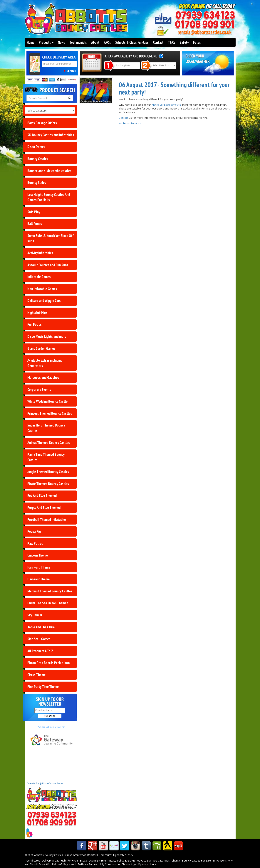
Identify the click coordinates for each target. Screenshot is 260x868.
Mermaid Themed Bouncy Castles (50, 591)
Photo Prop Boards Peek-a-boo (49, 663)
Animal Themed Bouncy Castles (49, 443)
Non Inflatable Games (42, 289)
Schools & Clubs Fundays (132, 42)
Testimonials (78, 42)
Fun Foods (35, 324)
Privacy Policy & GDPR (121, 861)
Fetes (197, 42)
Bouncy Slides (37, 183)
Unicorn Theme (38, 555)
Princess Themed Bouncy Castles (50, 413)
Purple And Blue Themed (44, 508)
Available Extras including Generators (45, 363)
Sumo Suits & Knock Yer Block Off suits (51, 238)
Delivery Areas (50, 861)
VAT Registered (67, 864)
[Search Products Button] (69, 98)
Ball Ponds (35, 224)
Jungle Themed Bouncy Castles (48, 472)
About (95, 42)
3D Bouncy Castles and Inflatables (51, 135)
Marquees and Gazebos (43, 377)
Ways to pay (144, 861)
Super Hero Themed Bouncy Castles (46, 428)
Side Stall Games (39, 639)
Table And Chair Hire (41, 627)
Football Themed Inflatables (47, 520)
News (61, 42)
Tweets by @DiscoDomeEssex (45, 783)
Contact (158, 42)
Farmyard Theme (39, 567)
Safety (184, 42)
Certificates (33, 861)
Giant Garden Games (41, 348)
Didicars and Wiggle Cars (44, 301)
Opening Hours (147, 864)
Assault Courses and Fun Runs (48, 265)
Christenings (129, 864)
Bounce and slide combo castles (49, 171)
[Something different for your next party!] (96, 91)
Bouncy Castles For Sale (196, 861)
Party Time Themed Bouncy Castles (46, 457)
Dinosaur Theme (38, 579)
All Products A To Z (40, 651)
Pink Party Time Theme (43, 687)
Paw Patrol (35, 543)
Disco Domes (36, 147)
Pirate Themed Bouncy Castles (48, 484)
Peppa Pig (34, 531)
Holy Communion (109, 864)
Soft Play (34, 212)
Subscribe (50, 716)
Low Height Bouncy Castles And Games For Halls (49, 197)
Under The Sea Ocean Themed (48, 603)
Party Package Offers (42, 123)
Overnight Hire (97, 861)
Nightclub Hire (37, 313)
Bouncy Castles (38, 159)
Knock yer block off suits (166, 105)
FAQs (107, 42)
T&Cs (172, 42)
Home (31, 42)
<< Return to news (130, 123)
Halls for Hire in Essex (74, 861)
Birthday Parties (87, 864)
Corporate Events (39, 390)
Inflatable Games (39, 277)
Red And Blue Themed (42, 495)
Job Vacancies (161, 861)
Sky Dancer (35, 615)
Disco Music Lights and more (47, 336)
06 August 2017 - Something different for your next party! (174, 88)
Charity (176, 861)
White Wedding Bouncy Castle (47, 401)
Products (46, 42)
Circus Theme (36, 675)
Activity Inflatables (40, 253)
